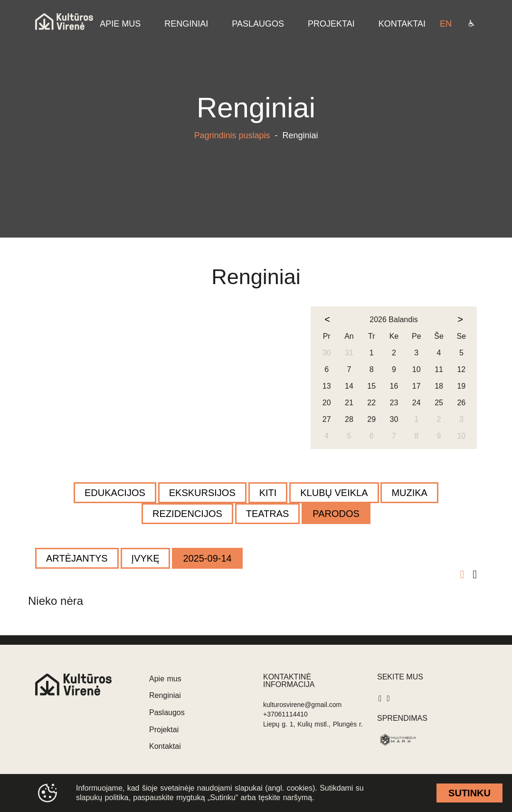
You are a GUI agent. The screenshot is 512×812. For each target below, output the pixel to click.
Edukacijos (115, 493)
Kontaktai (165, 746)
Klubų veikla (334, 493)
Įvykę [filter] (146, 558)
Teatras (268, 514)
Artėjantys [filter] (77, 558)
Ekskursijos (202, 493)
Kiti (268, 493)
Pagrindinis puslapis (232, 135)
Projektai (164, 730)
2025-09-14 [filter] (207, 558)
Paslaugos (167, 712)
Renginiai (165, 695)
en (446, 24)
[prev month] (327, 320)
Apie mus (165, 679)
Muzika (409, 493)
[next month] (460, 320)
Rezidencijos (187, 514)
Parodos (336, 514)
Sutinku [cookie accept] (469, 793)
